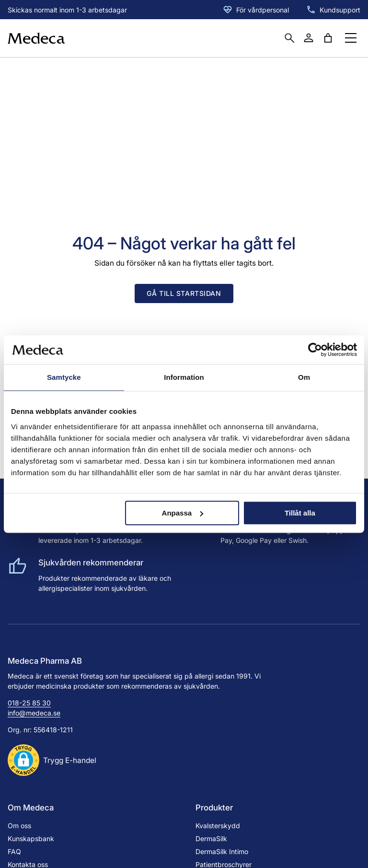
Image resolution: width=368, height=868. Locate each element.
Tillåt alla (300, 513)
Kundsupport (340, 10)
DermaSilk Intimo (222, 851)
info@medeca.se (34, 713)
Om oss (19, 826)
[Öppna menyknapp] (351, 38)
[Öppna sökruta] (289, 38)
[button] (52, 760)
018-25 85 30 (29, 703)
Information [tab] (184, 377)
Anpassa (183, 513)
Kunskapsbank (31, 839)
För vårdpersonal (263, 10)
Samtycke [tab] (64, 377)
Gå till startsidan (184, 293)
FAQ (14, 851)
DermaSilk (211, 839)
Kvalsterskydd (218, 826)
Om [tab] (304, 377)
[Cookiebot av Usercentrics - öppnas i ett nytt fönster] (315, 350)
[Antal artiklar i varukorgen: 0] (328, 38)
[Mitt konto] (309, 38)
